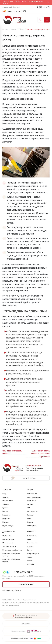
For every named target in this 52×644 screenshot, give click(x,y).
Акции (29, 557)
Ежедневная (32, 501)
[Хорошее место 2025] (14, 11)
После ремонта (33, 511)
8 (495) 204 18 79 (43, 7)
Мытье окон (7, 536)
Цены (29, 539)
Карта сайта (26, 624)
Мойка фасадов (8, 539)
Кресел (5, 508)
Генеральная (32, 494)
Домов (30, 519)
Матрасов (6, 519)
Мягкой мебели (8, 501)
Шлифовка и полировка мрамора (11, 555)
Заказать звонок (26, 584)
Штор (4, 494)
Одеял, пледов (8, 526)
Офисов (30, 522)
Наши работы (32, 543)
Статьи (14, 29)
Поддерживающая (34, 497)
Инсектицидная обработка (12, 550)
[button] (26, 11)
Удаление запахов (9, 546)
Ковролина (6, 515)
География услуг (33, 554)
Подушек (6, 522)
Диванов (5, 504)
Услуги (30, 550)
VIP (29, 508)
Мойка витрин (7, 543)
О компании (32, 536)
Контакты (31, 564)
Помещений (32, 526)
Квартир (30, 515)
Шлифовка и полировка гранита (11, 561)
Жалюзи (5, 497)
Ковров (5, 511)
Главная (5, 29)
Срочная (30, 504)
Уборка (21, 29)
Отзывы (30, 546)
